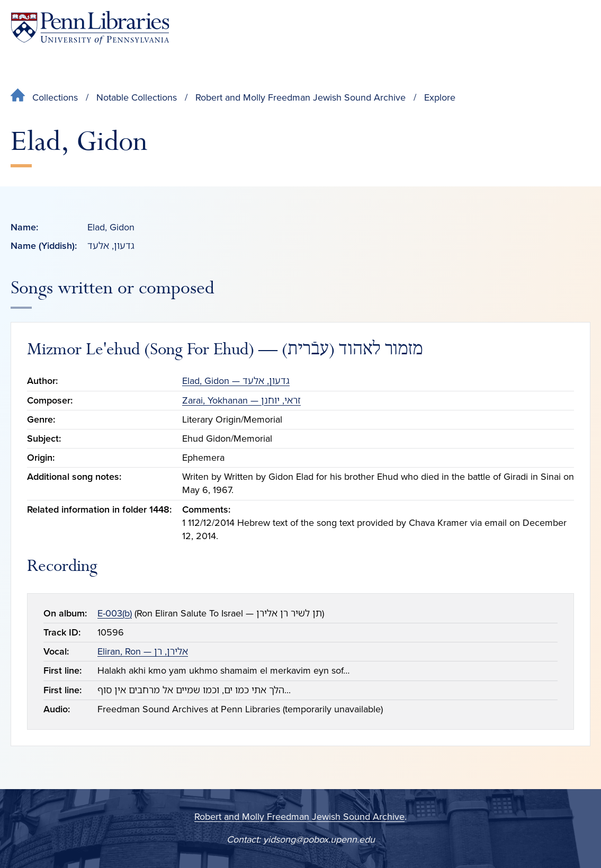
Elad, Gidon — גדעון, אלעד (236, 381)
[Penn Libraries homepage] (90, 28)
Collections (55, 97)
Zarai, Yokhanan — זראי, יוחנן (241, 400)
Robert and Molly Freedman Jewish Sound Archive (300, 97)
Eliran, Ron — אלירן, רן (143, 651)
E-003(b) (115, 613)
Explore (440, 97)
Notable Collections (137, 97)
